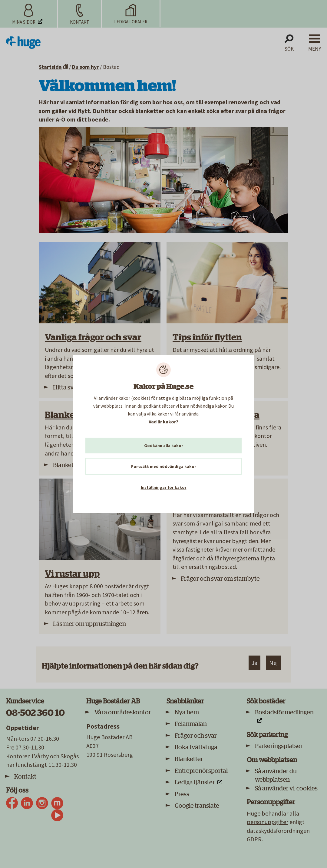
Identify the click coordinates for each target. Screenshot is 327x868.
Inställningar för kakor (164, 487)
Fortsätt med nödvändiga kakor (164, 466)
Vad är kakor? (163, 422)
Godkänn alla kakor (164, 446)
